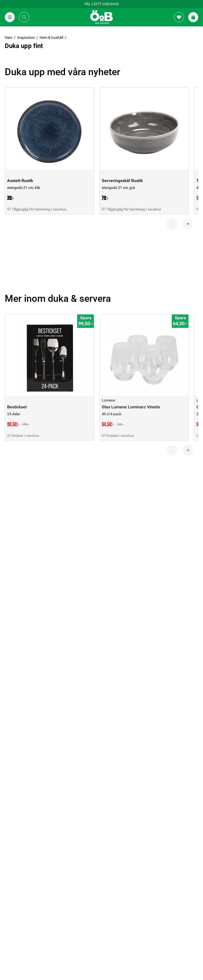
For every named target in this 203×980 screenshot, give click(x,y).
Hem (9, 37)
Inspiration (26, 37)
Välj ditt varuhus (101, 4)
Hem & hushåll (51, 37)
